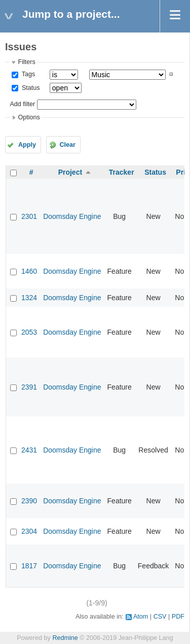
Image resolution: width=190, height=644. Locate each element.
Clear (67, 145)
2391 (29, 387)
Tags (27, 74)
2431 (29, 450)
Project (70, 172)
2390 (29, 501)
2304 (29, 531)
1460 (29, 271)
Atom (141, 617)
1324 (29, 298)
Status (30, 88)
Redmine (65, 638)
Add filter (22, 104)
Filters (26, 62)
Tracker (122, 172)
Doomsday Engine (72, 216)
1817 (29, 566)
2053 (29, 332)
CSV (160, 617)
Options (29, 117)
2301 (29, 216)
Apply (27, 145)
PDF (178, 617)
